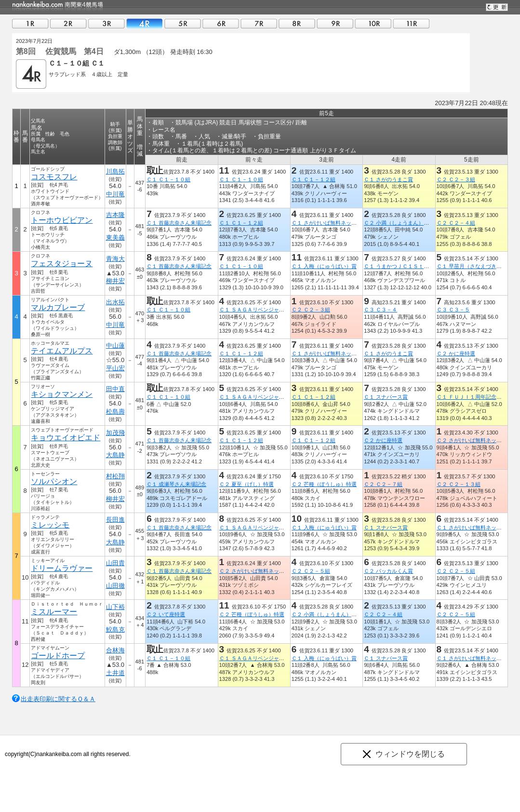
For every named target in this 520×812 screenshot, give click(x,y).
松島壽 (115, 412)
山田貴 (115, 563)
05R (183, 23)
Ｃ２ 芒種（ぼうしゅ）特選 (324, 484)
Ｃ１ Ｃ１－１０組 (168, 179)
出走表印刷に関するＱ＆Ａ (58, 699)
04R (145, 23)
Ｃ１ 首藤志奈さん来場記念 (179, 223)
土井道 (115, 673)
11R (411, 23)
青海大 (115, 259)
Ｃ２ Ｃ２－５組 (311, 571)
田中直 (115, 389)
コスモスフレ (54, 177)
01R (30, 23)
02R (68, 23)
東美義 (115, 237)
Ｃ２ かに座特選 (456, 353)
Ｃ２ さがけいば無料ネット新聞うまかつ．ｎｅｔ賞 (281, 571)
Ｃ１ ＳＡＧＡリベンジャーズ (254, 310)
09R (335, 23)
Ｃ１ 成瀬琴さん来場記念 (176, 484)
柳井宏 (115, 281)
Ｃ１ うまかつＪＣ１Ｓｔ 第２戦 (404, 266)
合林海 (115, 650)
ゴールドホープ (58, 656)
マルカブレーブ (58, 307)
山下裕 (115, 607)
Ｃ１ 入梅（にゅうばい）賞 (324, 266)
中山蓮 (115, 345)
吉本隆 (115, 215)
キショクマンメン (62, 394)
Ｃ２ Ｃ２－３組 (456, 179)
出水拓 (115, 302)
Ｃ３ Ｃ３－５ (453, 310)
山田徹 (115, 586)
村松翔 (115, 476)
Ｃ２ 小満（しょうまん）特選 (399, 223)
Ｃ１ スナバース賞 (386, 397)
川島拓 (115, 171)
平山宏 (115, 368)
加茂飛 (115, 433)
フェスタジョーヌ (62, 264)
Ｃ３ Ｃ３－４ (380, 310)
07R (259, 23)
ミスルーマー (54, 612)
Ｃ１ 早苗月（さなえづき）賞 (472, 266)
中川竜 (115, 194)
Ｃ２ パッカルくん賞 (388, 571)
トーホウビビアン (62, 220)
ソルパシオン (54, 481)
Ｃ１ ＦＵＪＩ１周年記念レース (474, 397)
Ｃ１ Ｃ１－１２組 (313, 179)
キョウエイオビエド (66, 438)
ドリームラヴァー (62, 568)
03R (107, 23)
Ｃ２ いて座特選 (166, 614)
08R (297, 23)
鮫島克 (115, 629)
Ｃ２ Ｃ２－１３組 (459, 484)
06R (221, 23)
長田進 (115, 520)
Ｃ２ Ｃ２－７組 (383, 484)
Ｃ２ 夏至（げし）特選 (247, 484)
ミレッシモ (50, 525)
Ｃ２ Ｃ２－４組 (456, 223)
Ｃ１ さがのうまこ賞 (388, 179)
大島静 (115, 455)
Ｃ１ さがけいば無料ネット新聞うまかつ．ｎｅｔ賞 (353, 223)
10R (373, 23)
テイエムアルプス (62, 351)
